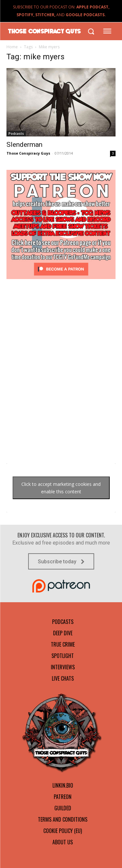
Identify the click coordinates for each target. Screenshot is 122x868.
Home (12, 47)
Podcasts (16, 134)
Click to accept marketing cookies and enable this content (61, 488)
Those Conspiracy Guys (28, 153)
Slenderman (24, 145)
